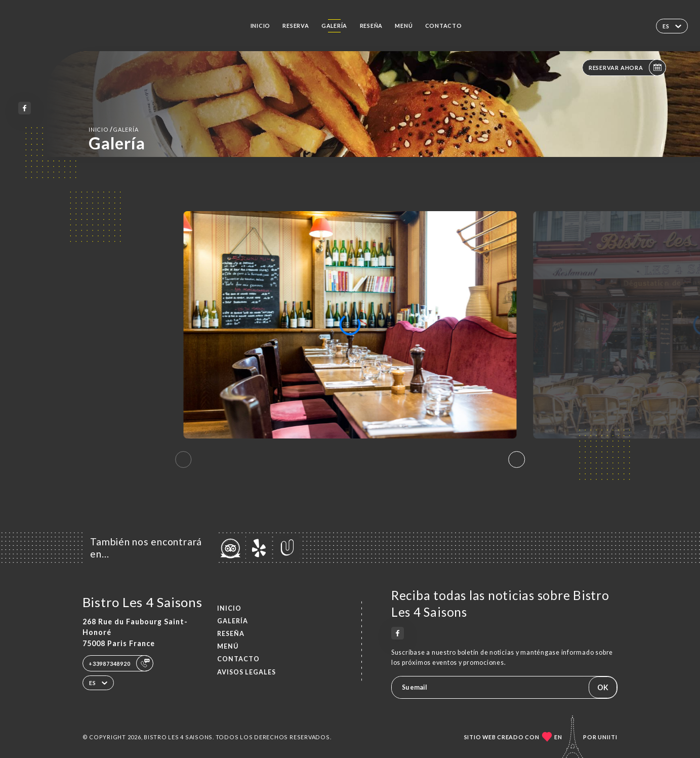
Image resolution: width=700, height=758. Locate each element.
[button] (517, 460)
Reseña (372, 26)
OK (603, 687)
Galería (334, 26)
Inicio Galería (113, 129)
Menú (404, 26)
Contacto (444, 26)
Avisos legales (246, 672)
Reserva (296, 26)
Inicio (261, 26)
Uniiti (608, 737)
